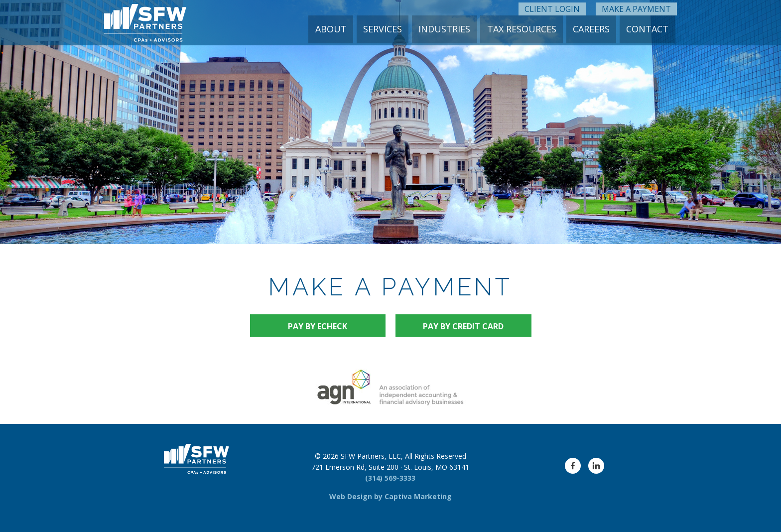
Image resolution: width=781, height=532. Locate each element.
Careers (594, 29)
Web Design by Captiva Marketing (390, 496)
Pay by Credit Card (463, 326)
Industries (450, 29)
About (340, 29)
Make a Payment (636, 7)
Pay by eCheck (318, 326)
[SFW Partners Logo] (145, 23)
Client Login (552, 7)
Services (390, 29)
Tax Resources (526, 29)
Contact (648, 29)
